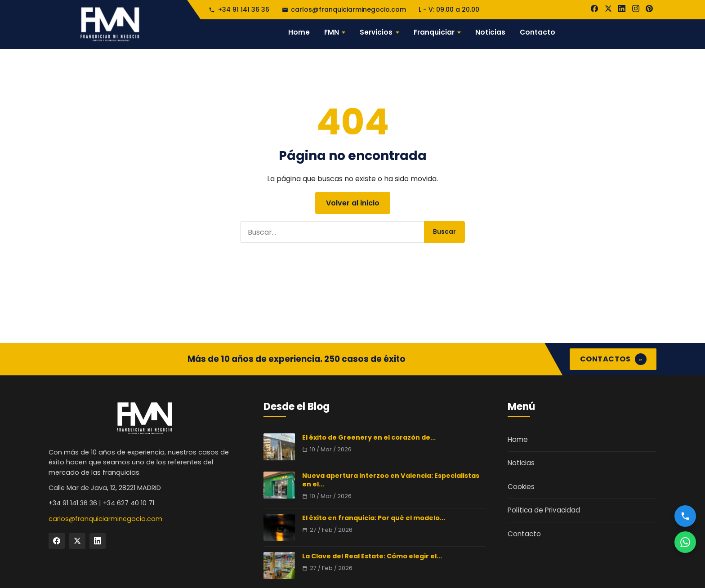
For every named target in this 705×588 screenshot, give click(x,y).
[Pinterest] (649, 9)
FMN (332, 32)
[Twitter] (77, 541)
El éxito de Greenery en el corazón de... (369, 437)
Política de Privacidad (544, 510)
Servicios (376, 32)
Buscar (444, 232)
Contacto (538, 32)
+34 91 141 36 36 (239, 9)
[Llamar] (685, 516)
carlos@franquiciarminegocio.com (344, 9)
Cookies (521, 487)
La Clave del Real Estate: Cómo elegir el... (372, 556)
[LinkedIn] (622, 9)
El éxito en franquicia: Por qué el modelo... (374, 518)
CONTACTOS (613, 359)
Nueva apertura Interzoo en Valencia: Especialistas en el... (391, 480)
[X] (608, 9)
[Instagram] (636, 9)
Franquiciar (434, 32)
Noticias (490, 32)
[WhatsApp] (685, 542)
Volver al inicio (353, 203)
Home (299, 32)
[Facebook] (594, 9)
